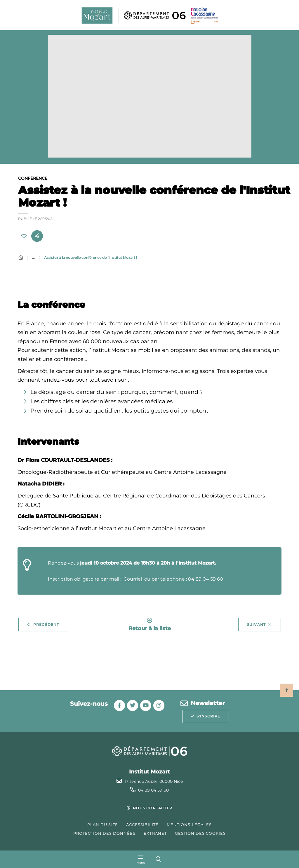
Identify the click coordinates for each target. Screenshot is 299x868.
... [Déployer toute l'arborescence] (33, 258)
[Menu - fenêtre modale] (141, 859)
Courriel (133, 580)
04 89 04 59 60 (153, 790)
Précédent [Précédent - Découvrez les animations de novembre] (43, 625)
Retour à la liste (150, 625)
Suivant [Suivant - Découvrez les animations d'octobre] (260, 625)
